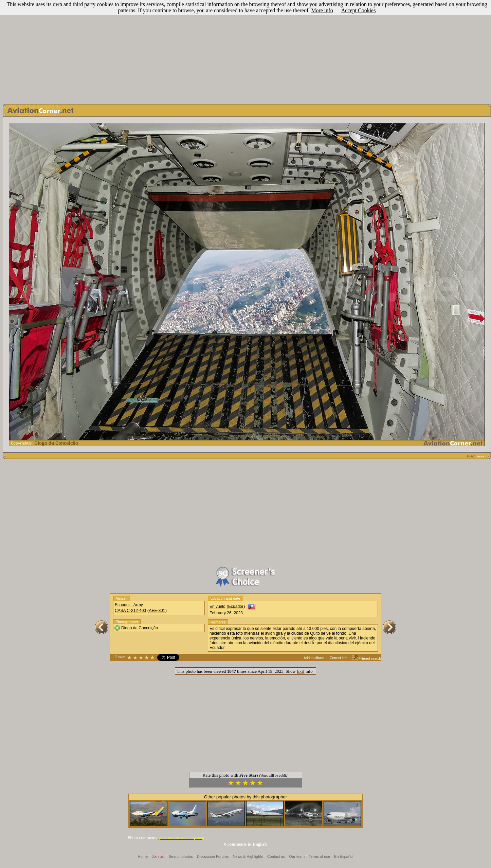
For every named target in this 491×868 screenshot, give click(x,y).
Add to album (314, 658)
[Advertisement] (246, 50)
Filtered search (367, 659)
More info (322, 10)
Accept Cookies (359, 10)
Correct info (339, 658)
